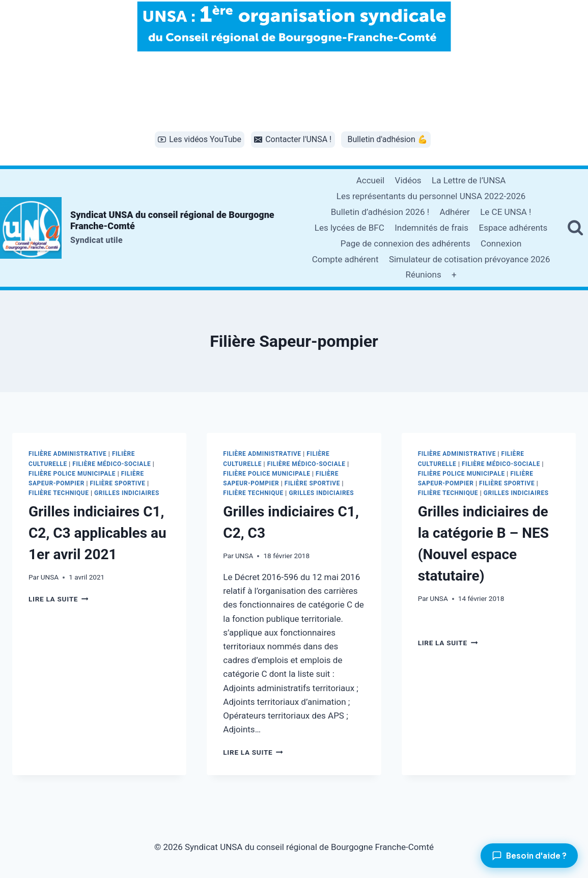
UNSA (50, 577)
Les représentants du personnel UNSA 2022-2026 (431, 196)
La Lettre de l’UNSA (469, 180)
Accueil (371, 180)
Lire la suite (58, 599)
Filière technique (59, 493)
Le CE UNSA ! (506, 212)
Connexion (501, 243)
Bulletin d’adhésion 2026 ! (380, 212)
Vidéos (408, 180)
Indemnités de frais (431, 228)
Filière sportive (117, 483)
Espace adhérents (513, 228)
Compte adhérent (345, 259)
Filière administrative (67, 454)
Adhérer (454, 212)
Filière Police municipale (72, 474)
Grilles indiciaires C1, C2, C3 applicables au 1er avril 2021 (97, 533)
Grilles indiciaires (127, 493)
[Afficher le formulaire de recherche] (575, 228)
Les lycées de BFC (349, 228)
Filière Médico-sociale (111, 464)
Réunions (423, 275)
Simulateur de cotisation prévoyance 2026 (470, 259)
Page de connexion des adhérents (405, 243)
